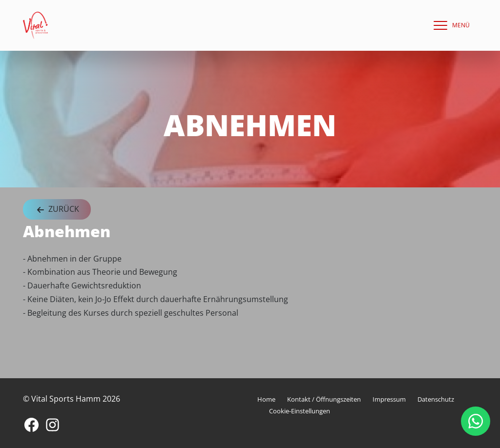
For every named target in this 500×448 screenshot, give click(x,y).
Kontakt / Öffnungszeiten (324, 399)
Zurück (57, 210)
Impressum (389, 399)
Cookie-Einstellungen (300, 411)
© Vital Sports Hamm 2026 (72, 399)
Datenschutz (436, 399)
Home (266, 399)
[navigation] (449, 25)
